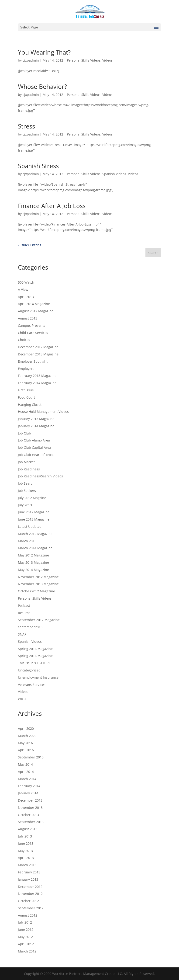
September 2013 (31, 822)
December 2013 (30, 800)
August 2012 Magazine (36, 311)
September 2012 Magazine (39, 620)
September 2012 (31, 908)
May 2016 (25, 743)
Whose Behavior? (42, 87)
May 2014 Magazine (33, 570)
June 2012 (26, 930)
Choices (24, 340)
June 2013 (26, 843)
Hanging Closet (30, 405)
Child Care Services (33, 333)
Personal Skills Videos (84, 60)
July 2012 (25, 922)
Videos (107, 60)
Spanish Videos (114, 174)
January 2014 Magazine (36, 426)
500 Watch (26, 282)
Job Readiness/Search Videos (40, 476)
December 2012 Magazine (38, 347)
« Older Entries (30, 245)
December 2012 (30, 887)
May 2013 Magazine (33, 562)
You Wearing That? (44, 52)
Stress (26, 126)
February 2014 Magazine (37, 383)
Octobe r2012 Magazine (36, 591)
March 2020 (27, 736)
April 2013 (26, 297)
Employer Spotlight (33, 361)
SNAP (22, 634)
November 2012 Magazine (38, 577)
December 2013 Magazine (38, 354)
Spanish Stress (38, 166)
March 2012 (27, 951)
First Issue (26, 390)
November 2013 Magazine (38, 584)
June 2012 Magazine (34, 512)
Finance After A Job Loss (52, 206)
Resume (24, 613)
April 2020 (26, 728)
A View (23, 290)
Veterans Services (32, 685)
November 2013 (30, 808)
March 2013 (27, 541)
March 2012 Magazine (35, 534)
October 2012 (28, 901)
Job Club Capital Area (34, 447)
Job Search (26, 483)
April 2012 (26, 944)
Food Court (26, 397)
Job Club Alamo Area (34, 440)
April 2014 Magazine (34, 304)
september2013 (30, 627)
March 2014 (27, 779)
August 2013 (28, 318)
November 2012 (30, 894)
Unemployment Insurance (38, 677)
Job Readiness (29, 469)
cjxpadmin (31, 60)
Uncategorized (29, 670)
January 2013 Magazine (36, 419)
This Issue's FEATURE (34, 663)
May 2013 (25, 851)
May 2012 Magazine (33, 555)
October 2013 (28, 815)
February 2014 (29, 786)
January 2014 (28, 793)
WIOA (22, 699)
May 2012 (25, 937)
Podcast (24, 606)
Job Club (24, 433)
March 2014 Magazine (35, 548)
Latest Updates (30, 526)
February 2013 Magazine (37, 376)
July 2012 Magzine (32, 498)
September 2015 (31, 757)
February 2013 (29, 872)
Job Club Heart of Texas (36, 455)
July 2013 (25, 505)
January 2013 (28, 879)
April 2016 (26, 750)
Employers (26, 369)
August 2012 (28, 915)
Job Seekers (27, 491)
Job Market (26, 462)
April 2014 (26, 772)
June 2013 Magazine (34, 519)
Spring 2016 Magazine (35, 649)
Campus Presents (32, 325)
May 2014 (25, 764)
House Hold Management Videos (43, 412)
